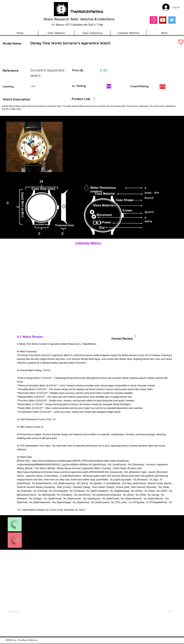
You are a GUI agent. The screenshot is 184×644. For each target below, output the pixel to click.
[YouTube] (163, 20)
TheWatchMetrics (86, 12)
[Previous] (21, 612)
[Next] (163, 612)
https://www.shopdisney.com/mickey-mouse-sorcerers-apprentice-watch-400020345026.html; (63, 472)
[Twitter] (172, 20)
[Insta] (153, 20)
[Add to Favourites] (180, 42)
